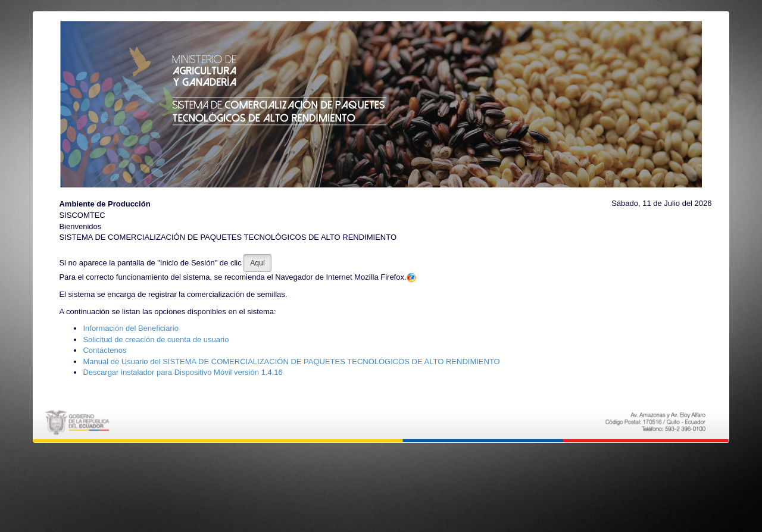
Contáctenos (104, 350)
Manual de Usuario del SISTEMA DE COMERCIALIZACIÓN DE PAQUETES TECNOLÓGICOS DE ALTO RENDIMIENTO (291, 362)
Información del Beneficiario (130, 328)
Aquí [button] (257, 263)
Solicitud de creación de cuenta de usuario (156, 339)
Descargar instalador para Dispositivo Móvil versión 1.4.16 (182, 372)
